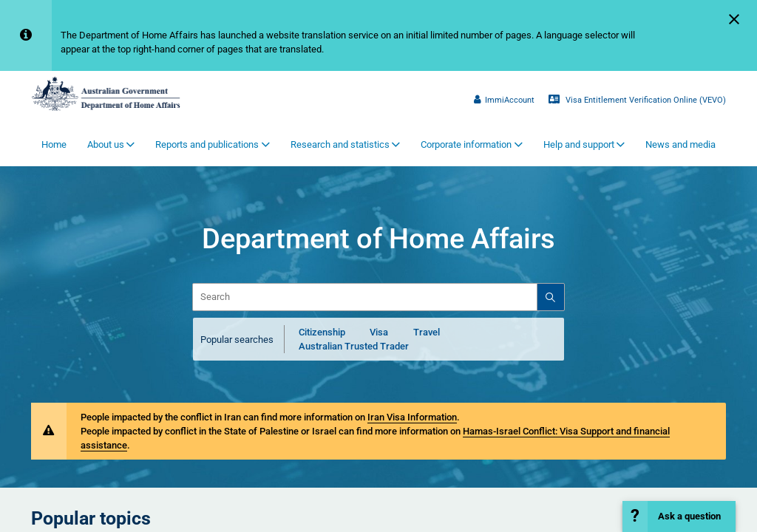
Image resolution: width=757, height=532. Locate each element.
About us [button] (106, 144)
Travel (427, 332)
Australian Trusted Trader (354, 346)
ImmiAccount (504, 100)
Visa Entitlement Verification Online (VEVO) (637, 100)
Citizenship (322, 332)
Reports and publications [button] (207, 144)
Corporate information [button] (466, 144)
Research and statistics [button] (340, 144)
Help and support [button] (579, 144)
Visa (379, 332)
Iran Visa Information (412, 417)
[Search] (550, 297)
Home (54, 144)
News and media (680, 144)
